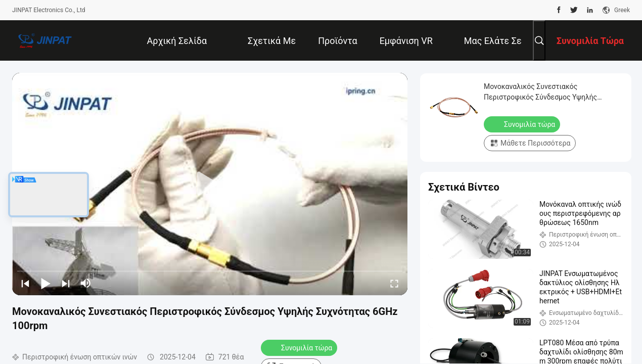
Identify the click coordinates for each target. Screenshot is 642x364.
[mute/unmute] (86, 283)
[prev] (25, 283)
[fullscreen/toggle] (394, 283)
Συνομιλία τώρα (300, 347)
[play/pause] (45, 283)
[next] (66, 283)
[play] (210, 184)
